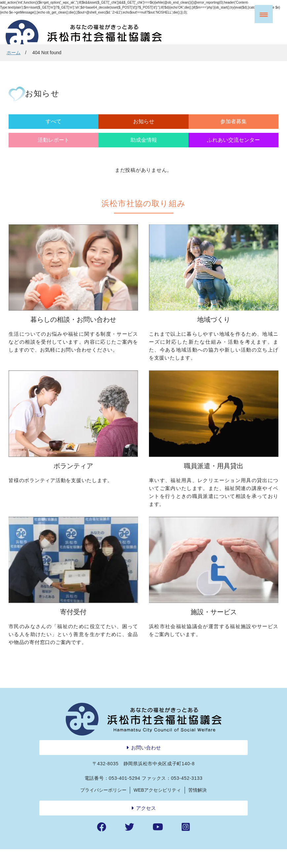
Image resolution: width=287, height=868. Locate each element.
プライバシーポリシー (103, 809)
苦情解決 (197, 809)
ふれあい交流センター (257, 135)
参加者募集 (121, 131)
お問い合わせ (146, 766)
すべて (30, 131)
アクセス (146, 827)
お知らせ (76, 131)
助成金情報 (211, 131)
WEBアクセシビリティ (158, 809)
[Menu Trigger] (264, 14)
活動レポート (166, 131)
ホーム (14, 53)
